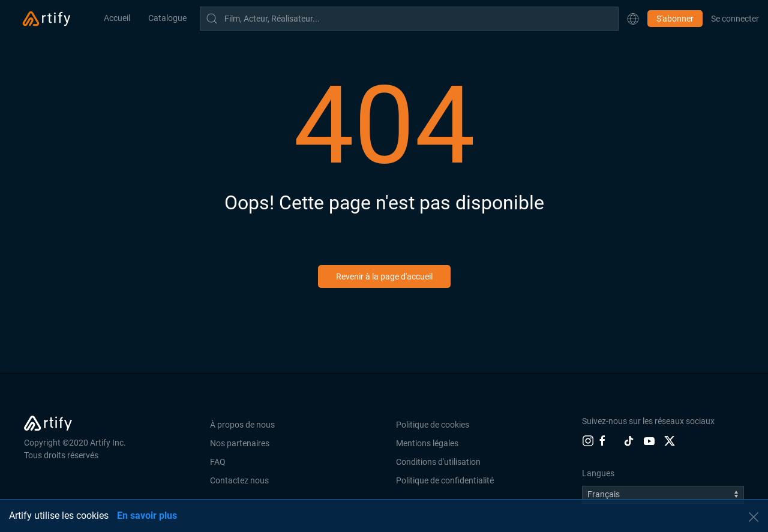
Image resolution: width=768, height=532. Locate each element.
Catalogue (167, 18)
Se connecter (735, 19)
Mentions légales (427, 443)
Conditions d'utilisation (438, 462)
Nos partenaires (240, 443)
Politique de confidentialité (445, 480)
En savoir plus (147, 516)
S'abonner (675, 19)
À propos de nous (242, 425)
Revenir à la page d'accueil (384, 276)
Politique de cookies (433, 425)
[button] (633, 19)
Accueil (117, 18)
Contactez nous (239, 480)
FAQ (218, 462)
